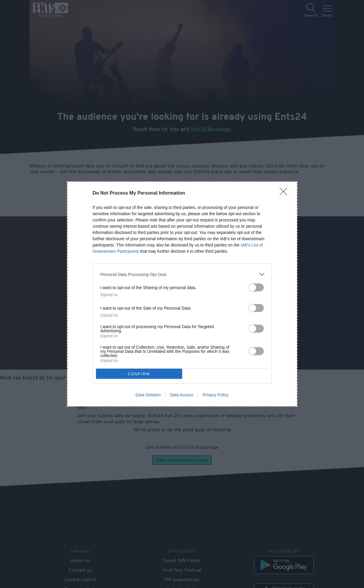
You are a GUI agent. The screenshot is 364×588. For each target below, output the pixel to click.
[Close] (285, 193)
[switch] (256, 287)
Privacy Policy (215, 395)
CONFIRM (139, 374)
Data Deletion (148, 395)
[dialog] (182, 294)
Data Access (182, 395)
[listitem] (182, 274)
